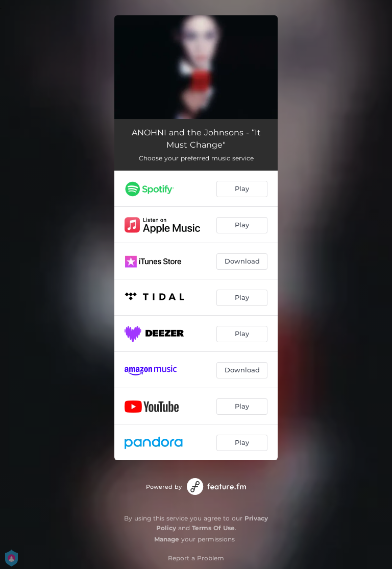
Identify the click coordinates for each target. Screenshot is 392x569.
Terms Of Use (213, 528)
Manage (167, 539)
